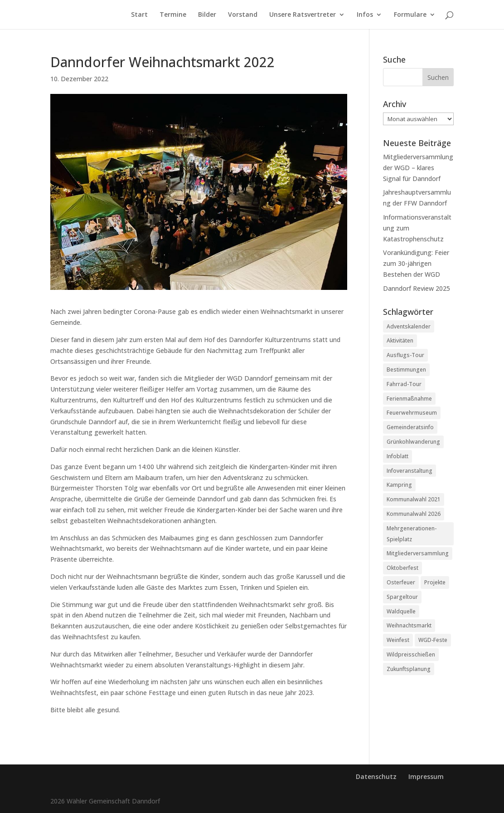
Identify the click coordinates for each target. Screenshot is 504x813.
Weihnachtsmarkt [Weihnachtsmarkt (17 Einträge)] (409, 625)
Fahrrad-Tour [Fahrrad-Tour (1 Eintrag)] (404, 384)
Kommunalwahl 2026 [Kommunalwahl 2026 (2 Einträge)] (414, 514)
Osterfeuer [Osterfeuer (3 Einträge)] (401, 582)
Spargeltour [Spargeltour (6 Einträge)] (402, 597)
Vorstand (243, 15)
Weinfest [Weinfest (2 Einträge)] (398, 640)
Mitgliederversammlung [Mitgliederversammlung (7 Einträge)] (418, 553)
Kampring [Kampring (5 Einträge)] (399, 485)
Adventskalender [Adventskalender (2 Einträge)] (409, 326)
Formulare (410, 15)
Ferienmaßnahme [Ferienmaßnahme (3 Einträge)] (409, 399)
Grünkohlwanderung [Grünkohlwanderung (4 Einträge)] (413, 442)
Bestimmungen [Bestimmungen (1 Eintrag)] (406, 370)
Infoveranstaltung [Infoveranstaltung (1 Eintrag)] (409, 471)
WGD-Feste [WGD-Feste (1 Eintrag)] (433, 640)
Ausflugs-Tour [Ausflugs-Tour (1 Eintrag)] (405, 355)
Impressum (426, 776)
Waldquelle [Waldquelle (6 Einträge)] (401, 611)
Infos (365, 15)
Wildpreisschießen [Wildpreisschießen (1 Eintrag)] (411, 654)
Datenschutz (376, 776)
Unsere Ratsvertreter (303, 15)
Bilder (207, 15)
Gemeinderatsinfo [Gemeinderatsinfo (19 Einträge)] (410, 427)
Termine (173, 15)
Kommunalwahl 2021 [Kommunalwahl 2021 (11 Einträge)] (414, 499)
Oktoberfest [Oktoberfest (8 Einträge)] (402, 568)
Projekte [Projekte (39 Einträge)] (435, 582)
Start (139, 15)
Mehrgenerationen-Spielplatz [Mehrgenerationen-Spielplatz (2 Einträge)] (412, 534)
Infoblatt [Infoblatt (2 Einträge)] (397, 456)
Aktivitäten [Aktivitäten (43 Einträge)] (400, 340)
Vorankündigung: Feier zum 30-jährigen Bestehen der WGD (416, 263)
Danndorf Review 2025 (417, 288)
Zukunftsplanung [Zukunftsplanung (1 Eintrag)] (409, 669)
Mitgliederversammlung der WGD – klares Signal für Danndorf (418, 168)
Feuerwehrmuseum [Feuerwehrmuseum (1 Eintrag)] (412, 413)
